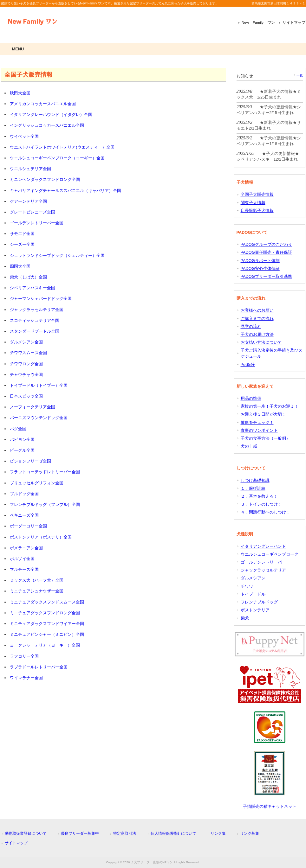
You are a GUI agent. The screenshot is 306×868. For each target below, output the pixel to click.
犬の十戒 (249, 446)
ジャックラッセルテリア (263, 570)
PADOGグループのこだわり (266, 244)
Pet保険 (248, 364)
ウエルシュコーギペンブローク (270, 554)
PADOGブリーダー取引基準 (266, 276)
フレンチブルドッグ (259, 602)
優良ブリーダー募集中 (80, 833)
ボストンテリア (255, 610)
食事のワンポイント (259, 430)
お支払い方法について (261, 342)
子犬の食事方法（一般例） (265, 438)
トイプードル (253, 594)
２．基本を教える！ (259, 496)
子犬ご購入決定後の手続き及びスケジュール (272, 353)
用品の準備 (251, 398)
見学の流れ (251, 326)
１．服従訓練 (253, 488)
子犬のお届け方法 (257, 334)
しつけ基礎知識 (255, 480)
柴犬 (245, 618)
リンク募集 (250, 833)
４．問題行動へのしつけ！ (265, 512)
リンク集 (218, 833)
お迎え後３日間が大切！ (263, 414)
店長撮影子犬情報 (257, 211)
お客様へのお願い (257, 310)
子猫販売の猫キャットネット (270, 806)
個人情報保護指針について (173, 833)
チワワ (247, 586)
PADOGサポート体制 (260, 261)
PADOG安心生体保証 (260, 268)
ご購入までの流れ (257, 319)
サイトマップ (294, 22)
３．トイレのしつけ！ (261, 504)
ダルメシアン (253, 578)
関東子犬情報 (253, 203)
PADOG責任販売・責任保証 (266, 252)
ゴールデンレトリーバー (263, 562)
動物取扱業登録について (26, 833)
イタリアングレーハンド (263, 546)
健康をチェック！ (257, 422)
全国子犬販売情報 (257, 194)
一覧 (300, 75)
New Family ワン (258, 22)
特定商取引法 (125, 833)
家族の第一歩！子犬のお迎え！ (270, 406)
